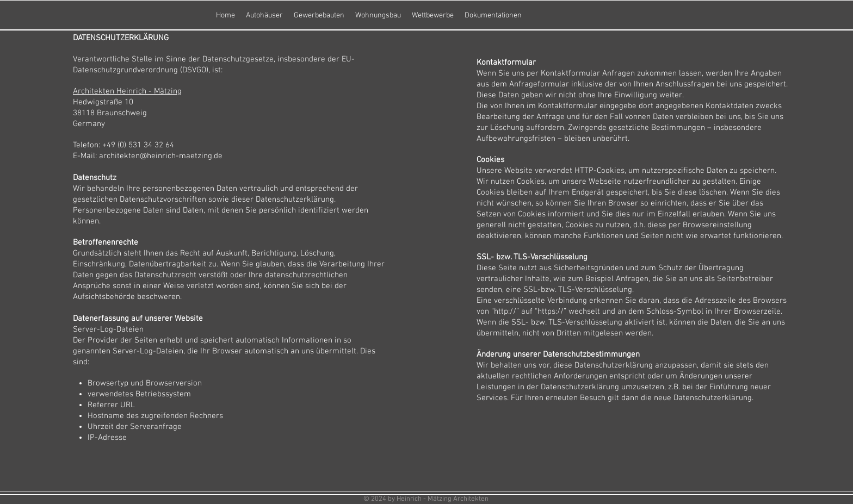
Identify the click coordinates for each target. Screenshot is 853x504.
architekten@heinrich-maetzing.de (161, 156)
